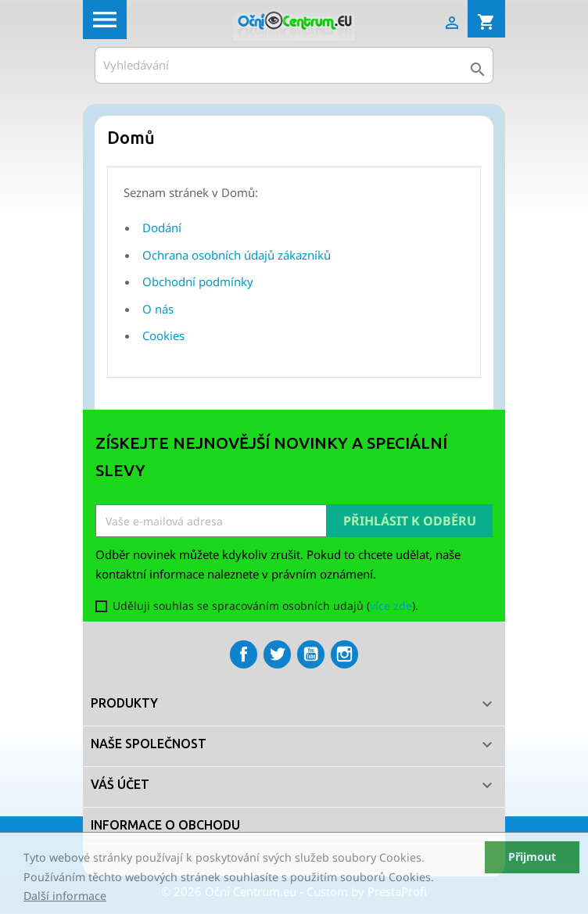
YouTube (311, 654)
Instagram (344, 654)
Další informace (65, 896)
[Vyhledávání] (294, 65)
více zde (391, 606)
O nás (158, 309)
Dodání (162, 228)
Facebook (244, 654)
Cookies (163, 335)
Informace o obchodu (165, 825)
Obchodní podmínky (198, 281)
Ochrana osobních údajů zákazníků (237, 255)
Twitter (277, 654)
